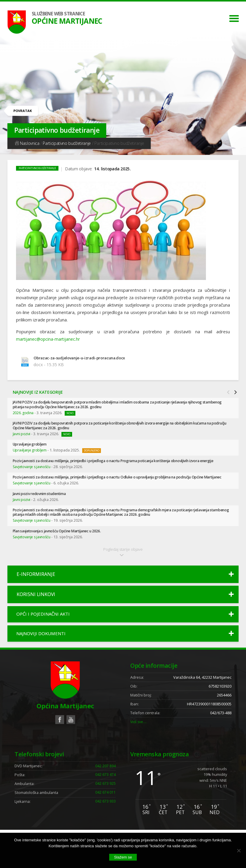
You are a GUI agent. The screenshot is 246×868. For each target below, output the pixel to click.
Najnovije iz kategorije (38, 393)
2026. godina (23, 414)
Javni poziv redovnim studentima (42, 505)
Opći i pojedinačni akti (45, 627)
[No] (239, 851)
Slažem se (123, 857)
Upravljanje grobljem (32, 446)
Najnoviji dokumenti (43, 647)
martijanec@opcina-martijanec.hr (49, 339)
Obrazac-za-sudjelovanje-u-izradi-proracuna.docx (82, 358)
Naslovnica (27, 143)
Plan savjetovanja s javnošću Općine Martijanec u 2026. (61, 543)
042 (105, 780)
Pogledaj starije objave (123, 563)
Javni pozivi (22, 435)
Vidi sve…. (139, 736)
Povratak (24, 111)
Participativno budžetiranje (68, 143)
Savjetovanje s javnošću (33, 473)
